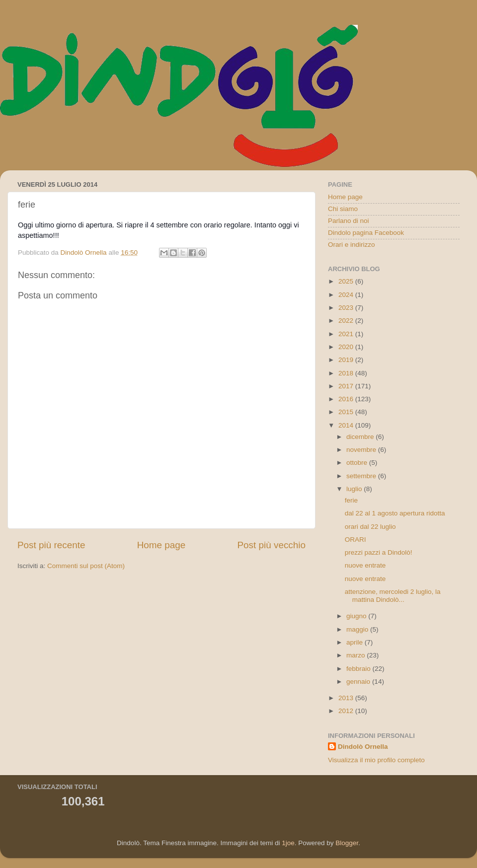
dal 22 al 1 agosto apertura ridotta (395, 513)
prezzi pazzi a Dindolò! (379, 552)
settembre (362, 476)
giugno (357, 616)
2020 (347, 347)
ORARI (356, 540)
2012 (347, 711)
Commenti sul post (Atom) (86, 566)
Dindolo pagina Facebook (366, 233)
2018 (347, 373)
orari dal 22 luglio (370, 527)
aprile (356, 642)
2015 (347, 412)
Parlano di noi (349, 221)
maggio (358, 629)
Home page (161, 545)
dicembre (361, 437)
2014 (347, 425)
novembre (362, 450)
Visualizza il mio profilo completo (376, 760)
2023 (347, 308)
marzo (357, 655)
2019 (347, 360)
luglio (355, 489)
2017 (347, 386)
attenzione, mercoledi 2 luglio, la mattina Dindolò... (393, 596)
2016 (347, 399)
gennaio (359, 682)
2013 (347, 698)
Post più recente (51, 545)
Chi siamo (343, 209)
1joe (288, 843)
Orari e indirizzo (352, 245)
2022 (347, 321)
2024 (347, 295)
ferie (351, 500)
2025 (347, 281)
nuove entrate (365, 565)
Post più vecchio (271, 545)
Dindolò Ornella (363, 747)
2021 (347, 334)
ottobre (358, 463)
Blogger (347, 843)
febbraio (359, 669)
